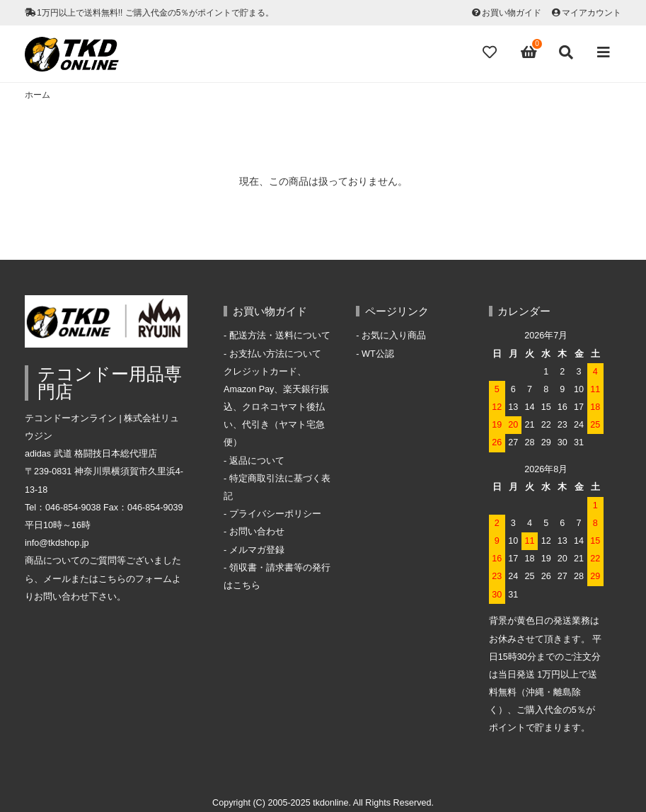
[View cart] (529, 52)
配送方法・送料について (280, 336)
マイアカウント (592, 13)
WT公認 (378, 354)
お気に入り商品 (394, 336)
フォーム (154, 579)
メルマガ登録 (257, 550)
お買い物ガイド (512, 13)
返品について (257, 461)
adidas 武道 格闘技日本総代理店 (91, 454)
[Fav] (491, 52)
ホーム (38, 95)
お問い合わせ (257, 532)
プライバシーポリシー (275, 514)
